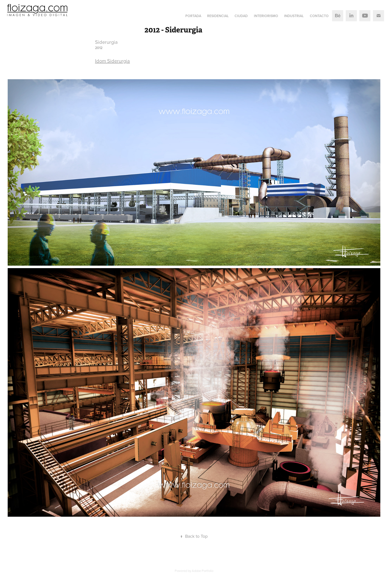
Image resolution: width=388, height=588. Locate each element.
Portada (193, 16)
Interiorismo (266, 16)
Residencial (218, 16)
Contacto (319, 16)
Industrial (294, 16)
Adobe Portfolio (203, 571)
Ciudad (241, 16)
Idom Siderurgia (112, 61)
